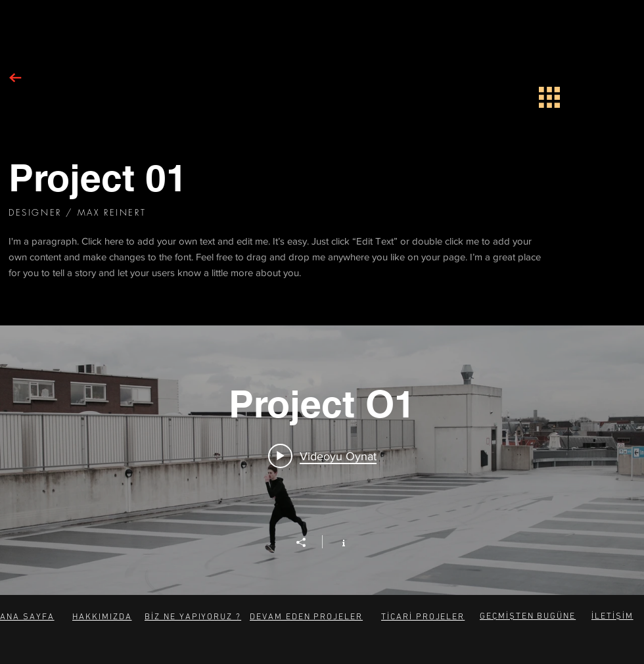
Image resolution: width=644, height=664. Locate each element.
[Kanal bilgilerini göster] (337, 542)
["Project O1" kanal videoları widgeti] (322, 460)
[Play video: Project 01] (322, 456)
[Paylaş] (308, 542)
